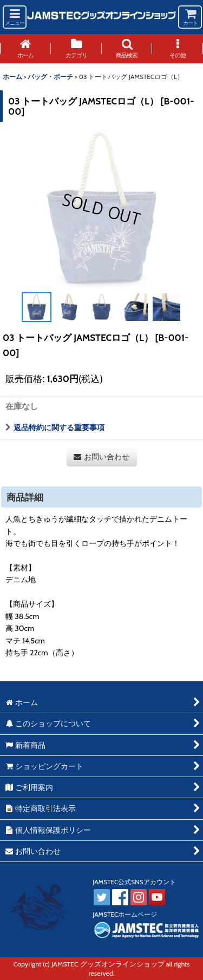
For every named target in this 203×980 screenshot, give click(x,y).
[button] (15, 17)
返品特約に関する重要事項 (55, 427)
